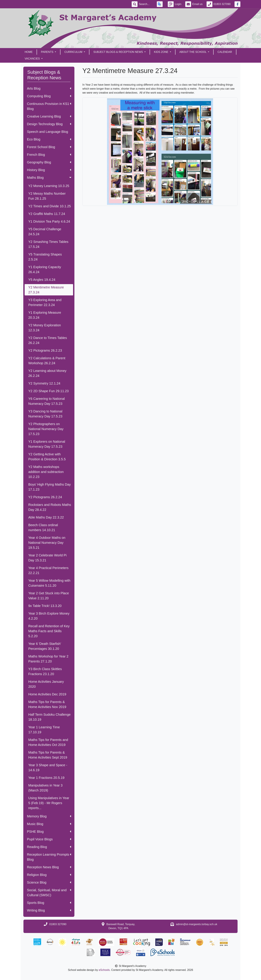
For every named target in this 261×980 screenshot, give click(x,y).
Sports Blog (49, 903)
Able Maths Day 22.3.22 (46, 517)
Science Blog (49, 882)
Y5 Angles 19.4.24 (42, 280)
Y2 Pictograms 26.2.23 (45, 350)
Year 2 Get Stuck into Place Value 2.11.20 (49, 596)
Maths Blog (50, 178)
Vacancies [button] (33, 59)
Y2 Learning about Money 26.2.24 (47, 373)
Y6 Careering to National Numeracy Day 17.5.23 (47, 401)
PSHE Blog (49, 832)
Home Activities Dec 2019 (47, 694)
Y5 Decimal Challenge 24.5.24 (45, 232)
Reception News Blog (49, 867)
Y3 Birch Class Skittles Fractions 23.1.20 (45, 671)
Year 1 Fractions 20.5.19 (46, 778)
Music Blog (49, 824)
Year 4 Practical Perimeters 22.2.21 (48, 570)
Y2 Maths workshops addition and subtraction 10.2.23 (46, 472)
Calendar (225, 52)
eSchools (104, 970)
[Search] (146, 4)
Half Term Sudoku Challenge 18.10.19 (49, 717)
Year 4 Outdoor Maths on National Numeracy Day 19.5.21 (47, 543)
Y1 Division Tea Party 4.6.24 (49, 221)
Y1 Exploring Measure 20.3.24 (45, 315)
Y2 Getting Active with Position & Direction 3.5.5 (47, 457)
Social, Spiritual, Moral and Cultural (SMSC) (49, 893)
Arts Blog (49, 88)
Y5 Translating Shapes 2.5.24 (45, 257)
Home (29, 52)
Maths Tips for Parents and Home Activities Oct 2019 (48, 742)
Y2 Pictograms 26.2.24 (45, 497)
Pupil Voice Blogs (49, 839)
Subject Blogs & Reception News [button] (119, 52)
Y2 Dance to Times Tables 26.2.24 (48, 340)
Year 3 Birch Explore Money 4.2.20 (49, 616)
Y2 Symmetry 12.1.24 (44, 383)
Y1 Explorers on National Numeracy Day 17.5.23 (47, 444)
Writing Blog (49, 910)
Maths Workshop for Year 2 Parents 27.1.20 (48, 659)
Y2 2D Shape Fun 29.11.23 (48, 391)
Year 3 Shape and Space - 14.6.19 (48, 768)
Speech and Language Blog (48, 132)
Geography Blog (49, 162)
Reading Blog (49, 847)
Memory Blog (49, 816)
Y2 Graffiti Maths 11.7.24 (47, 214)
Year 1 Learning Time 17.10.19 (44, 730)
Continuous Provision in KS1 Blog (49, 106)
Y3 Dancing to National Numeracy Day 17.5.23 (45, 414)
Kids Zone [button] (162, 52)
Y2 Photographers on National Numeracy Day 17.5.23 (46, 429)
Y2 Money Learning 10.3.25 (49, 186)
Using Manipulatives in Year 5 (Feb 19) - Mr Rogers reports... (49, 803)
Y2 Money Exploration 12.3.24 (45, 328)
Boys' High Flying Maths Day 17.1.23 (50, 487)
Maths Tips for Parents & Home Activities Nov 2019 (47, 704)
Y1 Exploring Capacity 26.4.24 (45, 269)
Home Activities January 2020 (46, 684)
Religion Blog (49, 875)
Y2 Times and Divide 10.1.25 (50, 206)
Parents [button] (48, 52)
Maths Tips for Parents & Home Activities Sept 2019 (48, 755)
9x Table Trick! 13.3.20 (45, 606)
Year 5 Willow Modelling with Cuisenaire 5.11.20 (49, 583)
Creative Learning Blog (49, 116)
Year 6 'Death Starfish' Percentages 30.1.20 (45, 646)
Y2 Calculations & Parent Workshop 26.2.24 (47, 361)
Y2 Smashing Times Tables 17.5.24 (48, 244)
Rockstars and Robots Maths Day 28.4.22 (50, 507)
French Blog (49, 155)
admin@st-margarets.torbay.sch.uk (197, 924)
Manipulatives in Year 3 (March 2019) (45, 788)
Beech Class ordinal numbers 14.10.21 (43, 527)
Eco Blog (49, 139)
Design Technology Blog (49, 124)
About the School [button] (193, 52)
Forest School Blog (49, 147)
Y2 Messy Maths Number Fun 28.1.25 (47, 196)
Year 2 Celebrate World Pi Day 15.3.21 (47, 558)
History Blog (49, 170)
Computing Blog (49, 96)
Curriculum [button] (74, 52)
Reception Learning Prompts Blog (49, 857)
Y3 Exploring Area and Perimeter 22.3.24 (45, 302)
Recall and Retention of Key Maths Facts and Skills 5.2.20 (49, 631)
